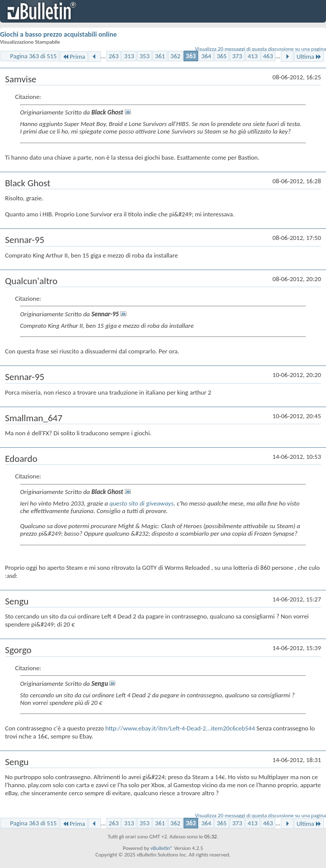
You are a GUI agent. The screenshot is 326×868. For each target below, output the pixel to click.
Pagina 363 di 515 (33, 56)
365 (222, 56)
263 (114, 56)
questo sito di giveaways (141, 503)
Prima (74, 56)
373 (237, 56)
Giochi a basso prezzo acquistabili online (58, 34)
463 (268, 56)
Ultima (309, 56)
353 (144, 56)
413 (253, 56)
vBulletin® (162, 848)
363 (191, 56)
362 (176, 56)
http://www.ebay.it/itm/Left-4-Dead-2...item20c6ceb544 (180, 728)
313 (129, 56)
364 (206, 56)
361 (160, 56)
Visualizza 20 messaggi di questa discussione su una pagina (261, 49)
